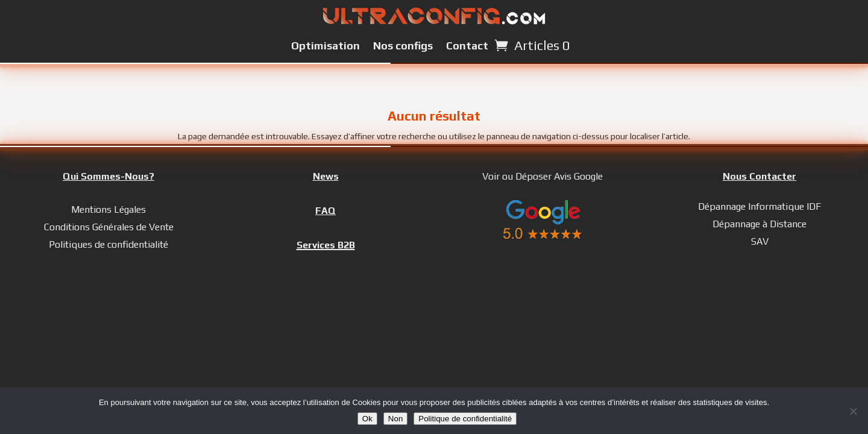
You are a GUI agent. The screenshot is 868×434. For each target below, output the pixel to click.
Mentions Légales (108, 209)
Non (395, 419)
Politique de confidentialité (465, 419)
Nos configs (403, 46)
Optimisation (325, 46)
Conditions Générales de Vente (109, 227)
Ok (367, 419)
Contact (467, 46)
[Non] (853, 411)
